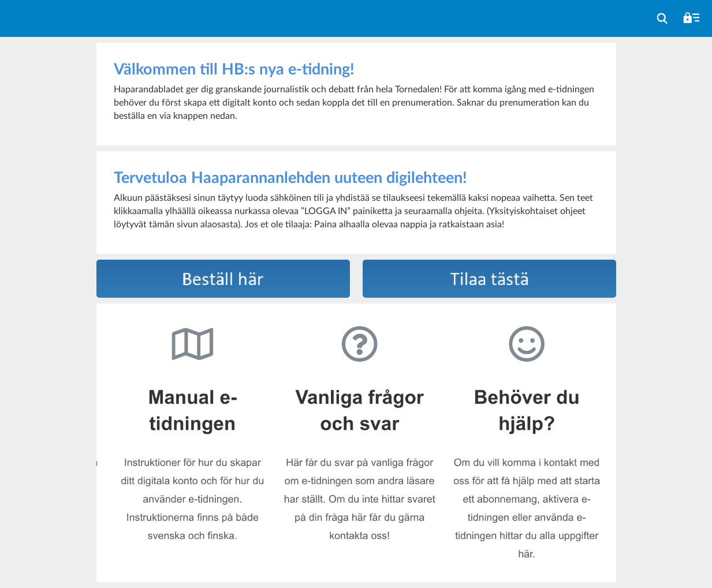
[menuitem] (662, 18)
